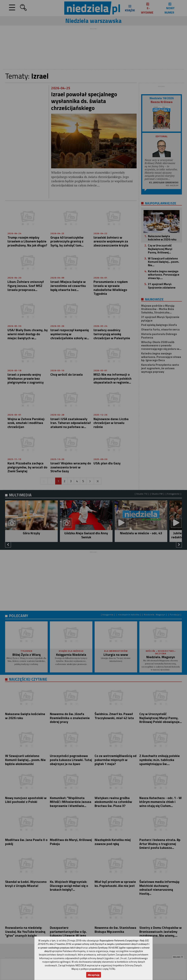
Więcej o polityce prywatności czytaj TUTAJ (93, 969)
